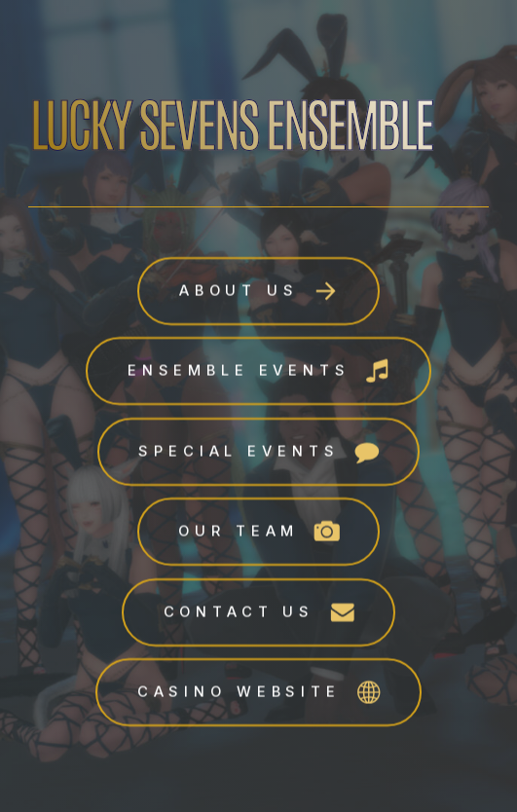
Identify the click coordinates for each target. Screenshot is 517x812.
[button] (258, 291)
